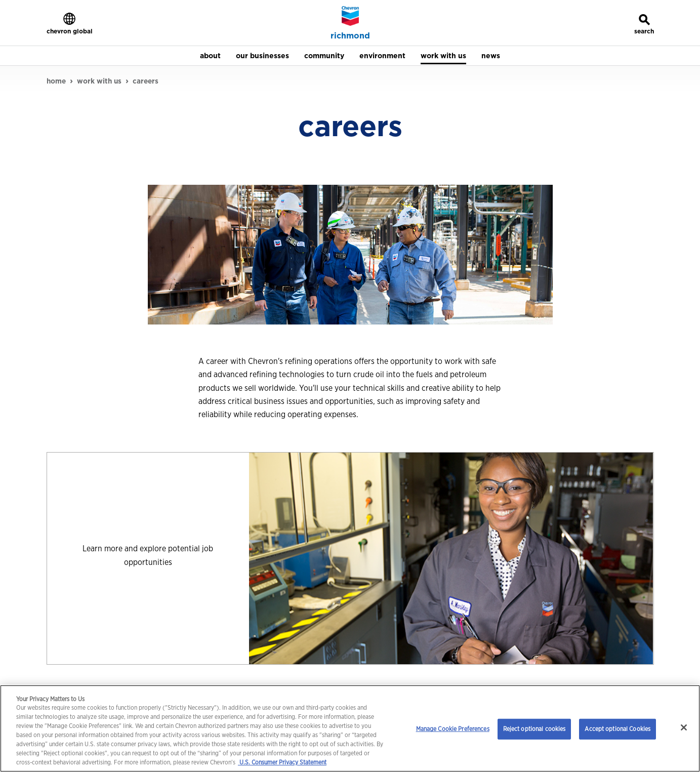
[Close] (684, 727)
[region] (350, 728)
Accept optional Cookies (617, 729)
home (56, 81)
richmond (350, 36)
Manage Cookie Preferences (453, 729)
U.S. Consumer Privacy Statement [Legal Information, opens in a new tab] (282, 762)
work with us (99, 81)
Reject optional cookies (534, 729)
